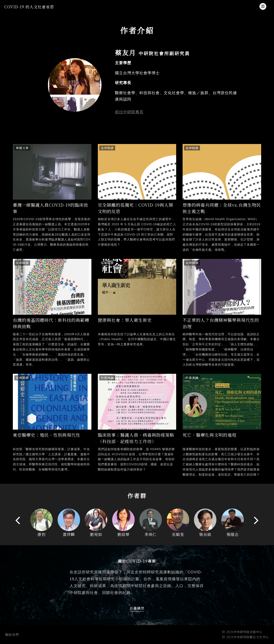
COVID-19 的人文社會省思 (29, 7)
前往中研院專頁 (129, 112)
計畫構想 (137, 608)
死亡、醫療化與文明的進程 (210, 435)
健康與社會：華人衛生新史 (125, 320)
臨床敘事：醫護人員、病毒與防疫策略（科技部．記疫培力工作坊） (136, 438)
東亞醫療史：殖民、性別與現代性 (47, 435)
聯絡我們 (12, 634)
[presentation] (18, 520)
